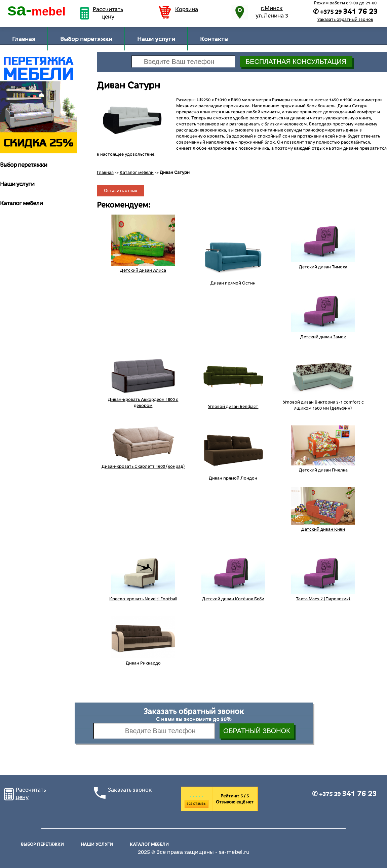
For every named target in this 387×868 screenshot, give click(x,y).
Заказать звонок (130, 790)
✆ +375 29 (344, 794)
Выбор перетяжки (86, 39)
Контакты (214, 39)
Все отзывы (197, 804)
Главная (24, 39)
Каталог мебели (137, 173)
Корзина (187, 9)
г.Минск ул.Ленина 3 (272, 12)
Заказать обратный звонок (345, 20)
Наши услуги (156, 39)
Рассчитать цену (108, 13)
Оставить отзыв (121, 191)
